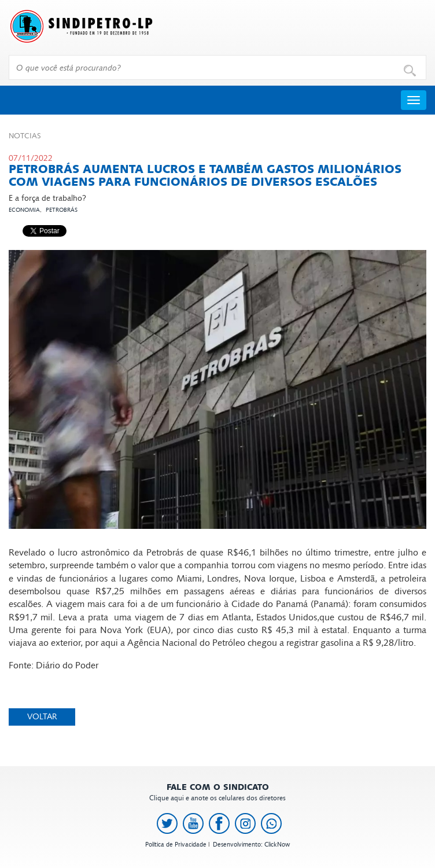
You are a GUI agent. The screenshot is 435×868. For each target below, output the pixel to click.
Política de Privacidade (176, 845)
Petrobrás (62, 210)
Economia (24, 210)
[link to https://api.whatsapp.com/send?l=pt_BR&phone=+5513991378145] (271, 823)
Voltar (42, 717)
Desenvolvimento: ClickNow (252, 845)
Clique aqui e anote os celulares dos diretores (217, 792)
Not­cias (25, 136)
